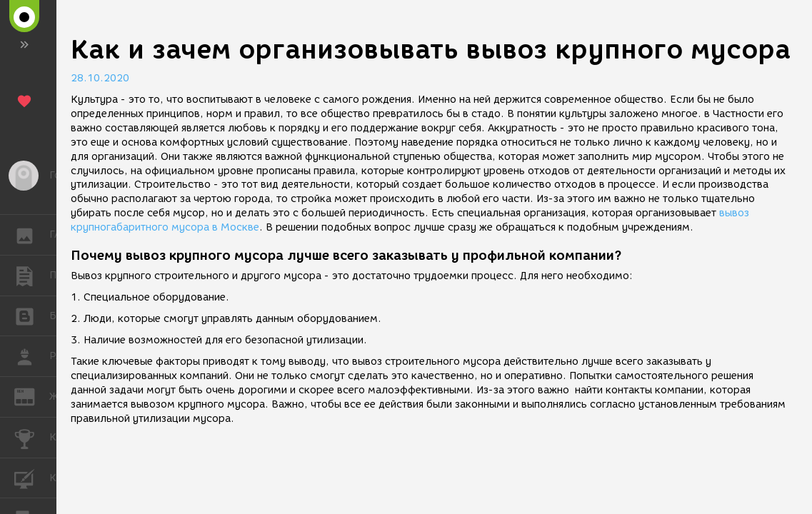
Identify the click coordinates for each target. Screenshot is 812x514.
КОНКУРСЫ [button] (32, 438)
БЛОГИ (32, 315)
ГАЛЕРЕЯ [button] (32, 235)
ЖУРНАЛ (32, 396)
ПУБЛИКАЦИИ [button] (32, 276)
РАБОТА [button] (32, 356)
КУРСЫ (32, 477)
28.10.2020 (100, 78)
